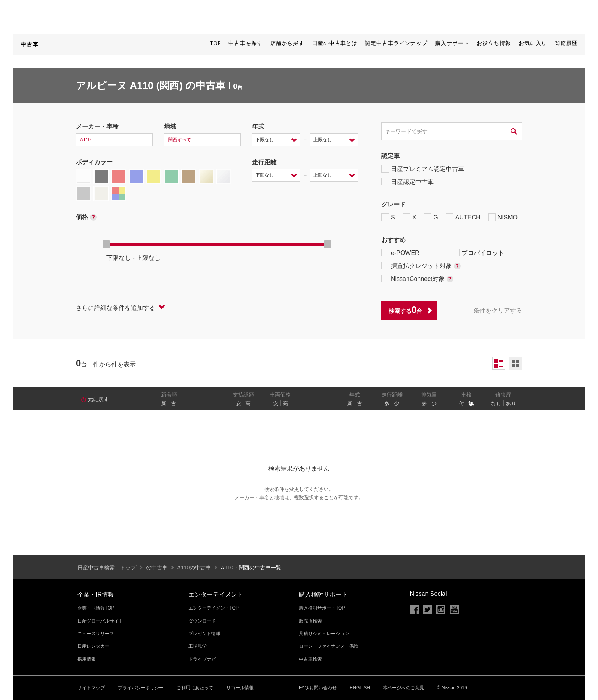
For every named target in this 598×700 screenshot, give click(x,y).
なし (496, 403)
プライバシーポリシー (141, 688)
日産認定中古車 (408, 182)
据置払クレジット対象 (421, 266)
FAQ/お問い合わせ (318, 688)
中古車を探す (245, 43)
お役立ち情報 (494, 43)
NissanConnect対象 (417, 279)
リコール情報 (240, 688)
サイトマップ (91, 688)
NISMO (503, 217)
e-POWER (400, 253)
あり (511, 403)
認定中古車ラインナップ (396, 43)
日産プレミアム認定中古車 (423, 169)
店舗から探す (287, 43)
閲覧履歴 (566, 43)
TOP (215, 43)
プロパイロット (478, 253)
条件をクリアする (498, 310)
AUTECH (463, 217)
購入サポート (452, 43)
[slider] (106, 244)
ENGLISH (360, 688)
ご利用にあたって (195, 688)
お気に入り (533, 43)
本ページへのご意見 (403, 688)
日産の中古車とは (335, 43)
